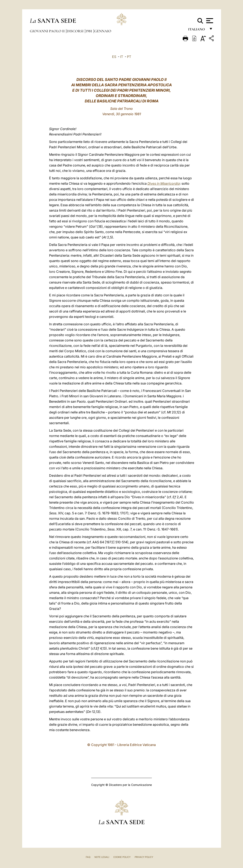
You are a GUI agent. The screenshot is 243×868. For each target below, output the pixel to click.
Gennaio (103, 31)
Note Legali (102, 857)
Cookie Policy (122, 857)
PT (129, 57)
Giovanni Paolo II (48, 31)
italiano (197, 31)
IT (122, 57)
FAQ (88, 857)
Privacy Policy (144, 857)
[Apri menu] (209, 21)
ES (114, 57)
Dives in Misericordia (164, 183)
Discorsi (76, 31)
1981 (89, 31)
